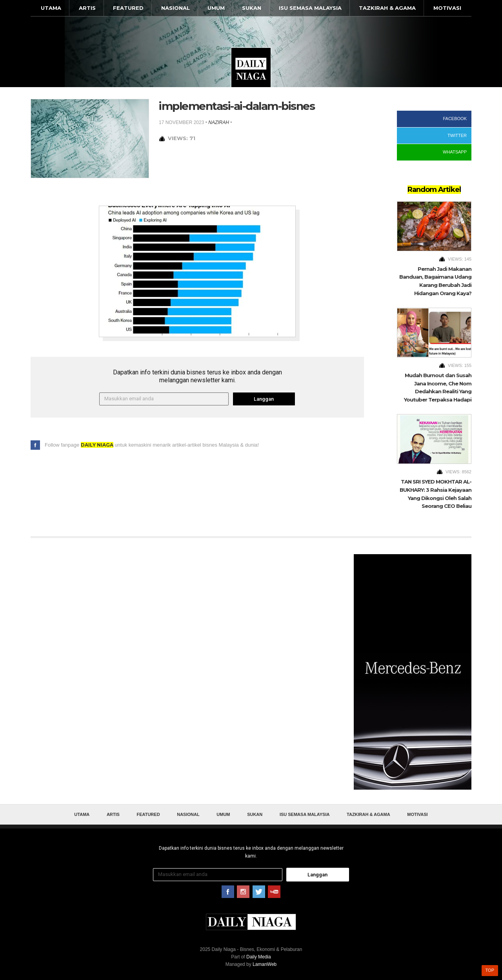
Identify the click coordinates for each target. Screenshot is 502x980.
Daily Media (259, 957)
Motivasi (447, 8)
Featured (128, 8)
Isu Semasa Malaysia (310, 8)
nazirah (219, 122)
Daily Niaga (251, 68)
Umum (216, 8)
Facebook (455, 119)
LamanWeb (265, 964)
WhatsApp (455, 152)
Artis (87, 8)
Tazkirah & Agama (387, 8)
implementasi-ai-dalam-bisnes (237, 106)
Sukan (252, 8)
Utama (51, 8)
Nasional (176, 8)
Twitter (457, 135)
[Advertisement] (413, 672)
